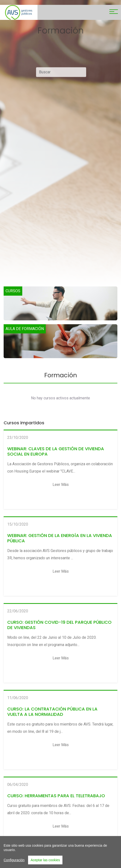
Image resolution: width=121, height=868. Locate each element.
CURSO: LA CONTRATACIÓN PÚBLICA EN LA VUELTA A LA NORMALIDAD (52, 712)
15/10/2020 (18, 524)
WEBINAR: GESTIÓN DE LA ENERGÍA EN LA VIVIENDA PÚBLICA (60, 538)
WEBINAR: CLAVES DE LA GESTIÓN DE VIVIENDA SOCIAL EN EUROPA (56, 451)
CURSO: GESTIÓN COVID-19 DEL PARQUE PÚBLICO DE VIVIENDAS (59, 625)
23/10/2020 (18, 438)
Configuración (14, 861)
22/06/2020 (18, 611)
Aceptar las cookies (45, 861)
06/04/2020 (18, 785)
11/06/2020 (18, 698)
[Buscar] (61, 74)
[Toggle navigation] (114, 12)
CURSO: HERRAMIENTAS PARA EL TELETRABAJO (56, 796)
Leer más (61, 485)
